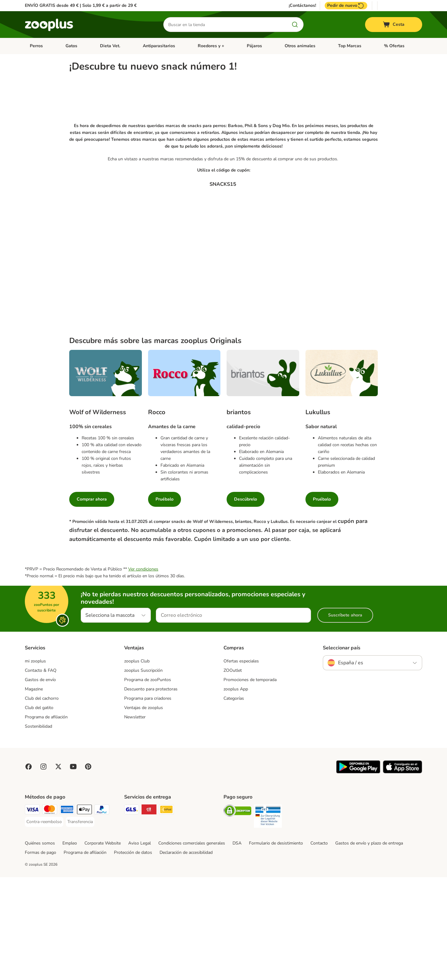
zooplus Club (137, 764)
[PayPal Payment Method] (102, 913)
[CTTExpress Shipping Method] (149, 913)
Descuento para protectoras (151, 792)
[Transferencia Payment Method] (80, 925)
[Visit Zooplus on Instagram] (43, 869)
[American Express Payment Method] (67, 913)
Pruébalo (165, 602)
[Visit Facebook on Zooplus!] (29, 869)
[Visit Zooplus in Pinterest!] (88, 869)
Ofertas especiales (241, 764)
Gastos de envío (40, 783)
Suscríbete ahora (345, 718)
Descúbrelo (246, 602)
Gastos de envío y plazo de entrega (369, 946)
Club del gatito (39, 811)
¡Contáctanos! (302, 6)
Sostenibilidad (38, 829)
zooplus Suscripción (143, 774)
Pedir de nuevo (346, 6)
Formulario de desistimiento (276, 946)
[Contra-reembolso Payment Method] (44, 925)
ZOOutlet (233, 774)
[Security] (237, 915)
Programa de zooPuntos (148, 783)
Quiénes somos (40, 946)
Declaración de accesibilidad (186, 955)
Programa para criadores (148, 801)
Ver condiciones (143, 672)
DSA (237, 946)
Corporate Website (103, 946)
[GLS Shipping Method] (132, 913)
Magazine (34, 792)
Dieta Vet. (110, 46)
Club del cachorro (42, 801)
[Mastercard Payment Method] (50, 913)
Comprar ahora (92, 602)
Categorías (234, 801)
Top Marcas (350, 46)
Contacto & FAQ (41, 774)
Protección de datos (133, 955)
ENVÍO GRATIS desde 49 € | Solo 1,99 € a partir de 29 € (81, 5)
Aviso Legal (140, 946)
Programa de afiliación (46, 820)
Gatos (71, 46)
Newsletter (135, 820)
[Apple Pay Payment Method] (84, 913)
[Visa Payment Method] (32, 913)
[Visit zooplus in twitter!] (58, 869)
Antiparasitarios (159, 46)
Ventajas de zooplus (144, 811)
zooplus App (236, 792)
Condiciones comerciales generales (192, 946)
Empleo (70, 946)
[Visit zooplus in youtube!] (73, 869)
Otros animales (300, 46)
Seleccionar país (342, 751)
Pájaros (254, 46)
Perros (36, 46)
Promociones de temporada (250, 783)
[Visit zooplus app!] (358, 875)
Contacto (319, 946)
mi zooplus (35, 764)
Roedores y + (211, 46)
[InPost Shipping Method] (166, 913)
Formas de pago (41, 955)
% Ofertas (394, 46)
